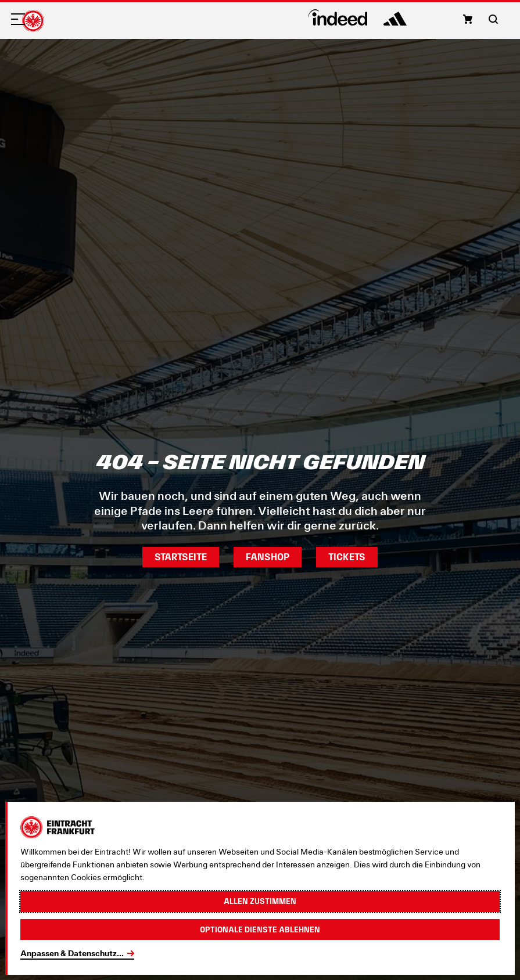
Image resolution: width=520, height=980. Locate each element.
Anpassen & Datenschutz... (72, 953)
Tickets (347, 557)
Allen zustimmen (260, 901)
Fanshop (268, 557)
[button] (468, 19)
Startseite (181, 557)
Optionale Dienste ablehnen (260, 929)
